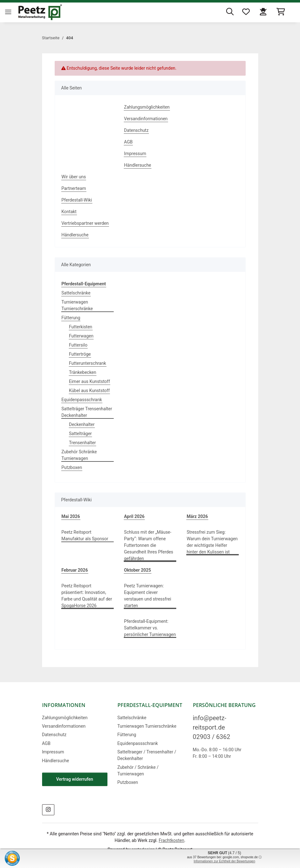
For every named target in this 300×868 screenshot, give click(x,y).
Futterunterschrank (88, 363)
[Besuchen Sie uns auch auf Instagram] (48, 810)
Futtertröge (80, 354)
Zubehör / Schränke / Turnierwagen (138, 771)
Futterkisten (81, 327)
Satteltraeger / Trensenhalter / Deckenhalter (147, 755)
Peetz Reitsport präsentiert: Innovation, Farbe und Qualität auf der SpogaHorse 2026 (87, 596)
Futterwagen (81, 336)
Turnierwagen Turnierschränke (77, 305)
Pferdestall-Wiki (77, 200)
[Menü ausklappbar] (8, 7)
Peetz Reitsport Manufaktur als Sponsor (85, 535)
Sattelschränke (76, 293)
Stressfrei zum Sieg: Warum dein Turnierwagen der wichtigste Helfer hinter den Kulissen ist (212, 542)
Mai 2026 (71, 516)
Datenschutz (136, 130)
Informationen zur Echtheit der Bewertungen (225, 861)
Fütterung (71, 318)
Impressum (135, 154)
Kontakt (69, 212)
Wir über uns (74, 177)
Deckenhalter (82, 424)
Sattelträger (81, 434)
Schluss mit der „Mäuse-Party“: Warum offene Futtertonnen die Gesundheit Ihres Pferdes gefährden (149, 545)
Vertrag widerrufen (75, 779)
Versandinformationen (146, 119)
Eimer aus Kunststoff (90, 381)
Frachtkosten (171, 840)
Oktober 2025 (138, 570)
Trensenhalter (82, 443)
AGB (128, 142)
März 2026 (197, 516)
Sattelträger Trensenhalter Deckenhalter (87, 412)
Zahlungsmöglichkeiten (147, 107)
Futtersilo (78, 345)
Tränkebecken (83, 372)
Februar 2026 (75, 570)
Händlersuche (138, 165)
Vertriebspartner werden (85, 223)
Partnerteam (74, 188)
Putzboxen (72, 467)
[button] (232, 12)
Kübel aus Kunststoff (90, 391)
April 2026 (134, 516)
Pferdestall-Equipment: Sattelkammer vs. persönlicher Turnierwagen (150, 628)
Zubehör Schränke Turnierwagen (79, 455)
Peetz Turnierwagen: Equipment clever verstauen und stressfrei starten (148, 596)
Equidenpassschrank (82, 400)
